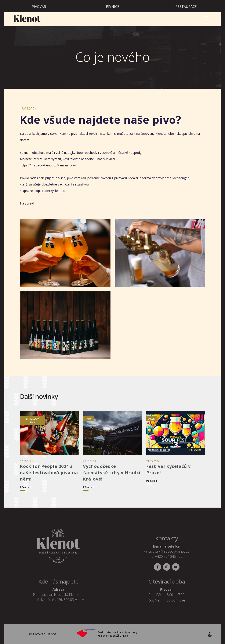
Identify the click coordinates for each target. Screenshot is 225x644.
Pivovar (39, 7)
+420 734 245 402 (169, 556)
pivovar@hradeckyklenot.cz (169, 551)
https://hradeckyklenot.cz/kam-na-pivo (48, 165)
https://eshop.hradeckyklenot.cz (43, 191)
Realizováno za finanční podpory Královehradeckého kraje (117, 634)
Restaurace (186, 7)
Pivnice (113, 7)
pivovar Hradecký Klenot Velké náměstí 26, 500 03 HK (60, 597)
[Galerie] (65, 253)
